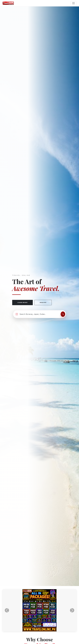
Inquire (43, 303)
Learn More (22, 303)
